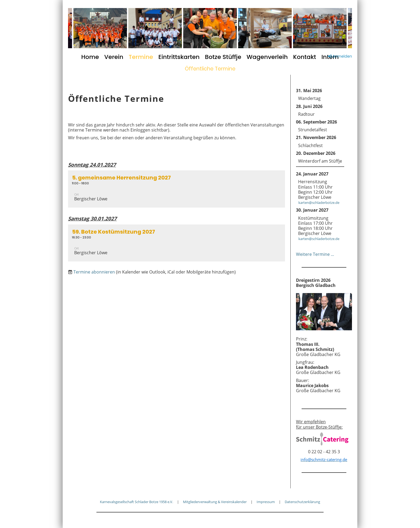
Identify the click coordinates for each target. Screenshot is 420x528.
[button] (177, 189)
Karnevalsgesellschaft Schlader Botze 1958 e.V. (136, 502)
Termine (141, 57)
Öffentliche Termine (210, 69)
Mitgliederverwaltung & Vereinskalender (215, 502)
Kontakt (305, 57)
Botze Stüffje (223, 57)
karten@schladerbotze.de (318, 203)
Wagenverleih (267, 57)
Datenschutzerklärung (302, 502)
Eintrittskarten (179, 57)
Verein (114, 57)
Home (90, 57)
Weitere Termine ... (315, 254)
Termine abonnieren (94, 272)
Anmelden (340, 56)
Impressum (266, 502)
